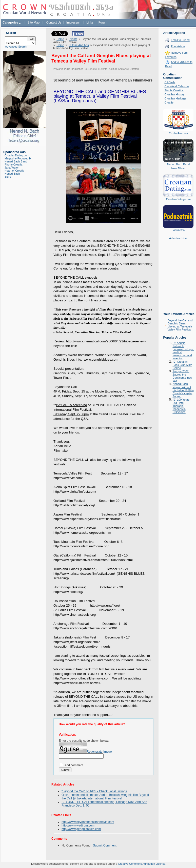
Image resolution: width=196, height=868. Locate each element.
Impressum (74, 23)
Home (60, 39)
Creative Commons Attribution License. (142, 864)
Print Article (178, 46)
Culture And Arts (79, 45)
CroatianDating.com (17, 155)
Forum (103, 23)
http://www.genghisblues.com (81, 829)
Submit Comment (105, 845)
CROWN (170, 82)
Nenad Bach (12, 174)
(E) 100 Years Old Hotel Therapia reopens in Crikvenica (181, 406)
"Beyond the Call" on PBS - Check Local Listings (94, 791)
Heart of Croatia (14, 171)
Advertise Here (178, 238)
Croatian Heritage (175, 98)
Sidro (8, 177)
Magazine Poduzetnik (18, 158)
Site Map (34, 23)
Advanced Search (16, 47)
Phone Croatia (13, 164)
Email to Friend (180, 40)
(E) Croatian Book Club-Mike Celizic (182, 365)
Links (90, 23)
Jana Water (12, 168)
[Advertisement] (178, 280)
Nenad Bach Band (16, 161)
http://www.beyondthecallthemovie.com (88, 822)
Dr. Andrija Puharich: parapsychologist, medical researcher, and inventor (183, 351)
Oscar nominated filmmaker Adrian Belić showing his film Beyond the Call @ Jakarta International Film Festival (105, 797)
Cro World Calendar (177, 86)
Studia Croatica (174, 90)
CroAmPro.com (178, 133)
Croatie (169, 102)
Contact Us (54, 23)
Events (73, 39)
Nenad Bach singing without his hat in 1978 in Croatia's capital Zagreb (183, 390)
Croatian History (174, 94)
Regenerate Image (99, 752)
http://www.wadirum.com (78, 825)
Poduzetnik (178, 230)
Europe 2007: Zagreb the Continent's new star (182, 376)
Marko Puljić (63, 69)
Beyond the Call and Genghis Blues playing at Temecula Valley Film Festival (180, 325)
